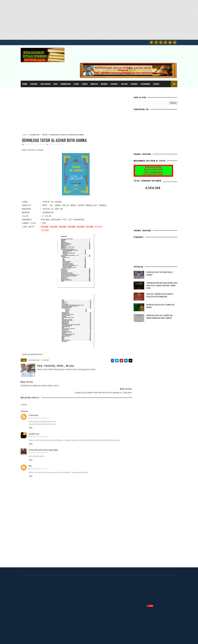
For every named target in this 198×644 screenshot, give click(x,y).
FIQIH (79, 69)
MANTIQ (97, 69)
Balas (33, 409)
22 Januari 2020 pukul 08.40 (41, 418)
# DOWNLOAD (36, 346)
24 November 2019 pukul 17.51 (42, 400)
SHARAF (116, 69)
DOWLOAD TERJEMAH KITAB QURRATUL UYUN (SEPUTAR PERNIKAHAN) (158, 281)
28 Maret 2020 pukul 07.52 (41, 451)
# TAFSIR (48, 346)
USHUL (159, 69)
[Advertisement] (79, 21)
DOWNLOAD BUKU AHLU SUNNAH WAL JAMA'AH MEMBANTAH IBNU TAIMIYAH (157, 302)
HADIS (87, 69)
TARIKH (136, 69)
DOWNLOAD (68, 69)
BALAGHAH (48, 69)
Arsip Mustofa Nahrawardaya (46, 432)
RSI (32, 448)
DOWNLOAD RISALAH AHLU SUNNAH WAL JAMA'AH (158, 291)
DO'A (58, 69)
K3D (24, 639)
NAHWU (106, 69)
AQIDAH (36, 69)
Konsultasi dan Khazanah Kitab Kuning (51, 639)
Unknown (36, 397)
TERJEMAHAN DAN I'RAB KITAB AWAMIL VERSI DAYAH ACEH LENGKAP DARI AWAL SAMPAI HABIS (160, 271)
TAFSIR (127, 69)
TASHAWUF (148, 69)
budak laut (36, 416)
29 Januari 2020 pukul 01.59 (41, 434)
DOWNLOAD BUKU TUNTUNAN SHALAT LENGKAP (157, 259)
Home (27, 69)
